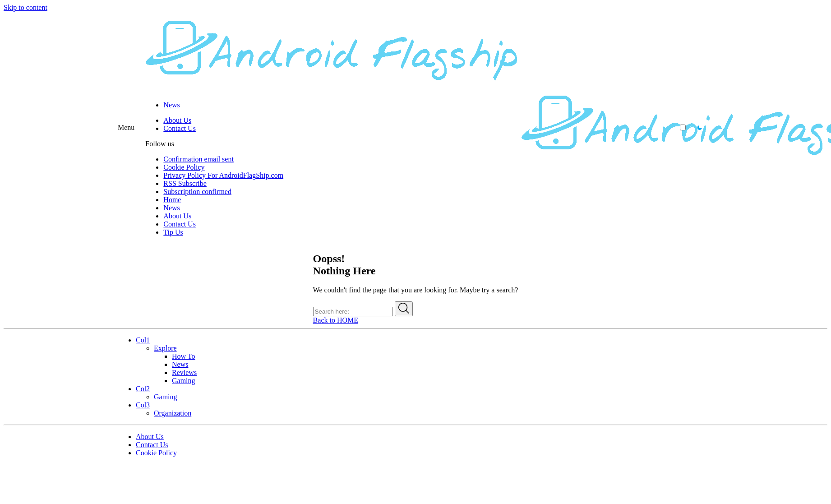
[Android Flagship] (333, 90)
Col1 (143, 340)
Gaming (184, 381)
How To (183, 356)
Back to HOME (336, 320)
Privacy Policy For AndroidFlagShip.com (223, 175)
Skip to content (25, 7)
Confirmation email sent (199, 159)
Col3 (143, 405)
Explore (165, 348)
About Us (177, 120)
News (171, 105)
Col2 (143, 389)
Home (172, 200)
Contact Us (180, 128)
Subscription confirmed (197, 192)
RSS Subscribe (185, 183)
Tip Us (173, 232)
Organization (173, 413)
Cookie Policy (184, 167)
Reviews (184, 372)
